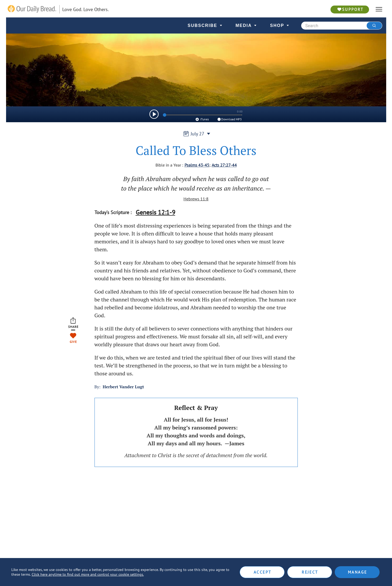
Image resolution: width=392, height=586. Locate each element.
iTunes (202, 119)
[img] (154, 114)
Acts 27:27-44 (224, 165)
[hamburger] (379, 9)
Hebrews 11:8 (196, 199)
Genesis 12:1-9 (155, 212)
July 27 (196, 134)
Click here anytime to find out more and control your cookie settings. (88, 574)
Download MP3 (229, 119)
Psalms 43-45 (197, 165)
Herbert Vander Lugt (123, 387)
